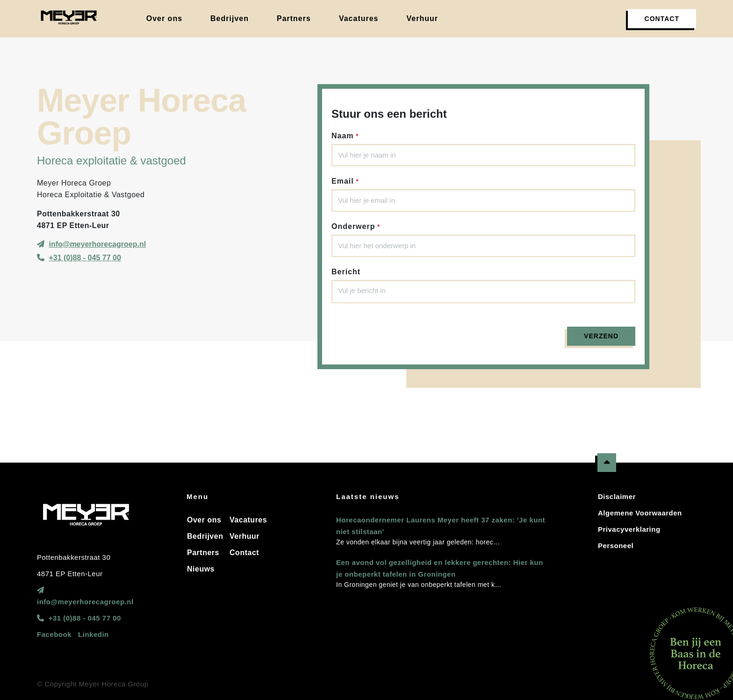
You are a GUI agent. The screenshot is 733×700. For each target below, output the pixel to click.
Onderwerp (353, 226)
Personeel (616, 546)
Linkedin (93, 634)
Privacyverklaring (629, 529)
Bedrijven (205, 536)
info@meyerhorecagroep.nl (97, 244)
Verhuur (244, 536)
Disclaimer (617, 496)
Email (343, 181)
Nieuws (201, 569)
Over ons (204, 520)
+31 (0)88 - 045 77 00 (85, 258)
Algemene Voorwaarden (640, 513)
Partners (203, 553)
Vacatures (248, 520)
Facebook (54, 634)
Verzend (601, 336)
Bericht (346, 272)
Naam (343, 136)
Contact (244, 553)
